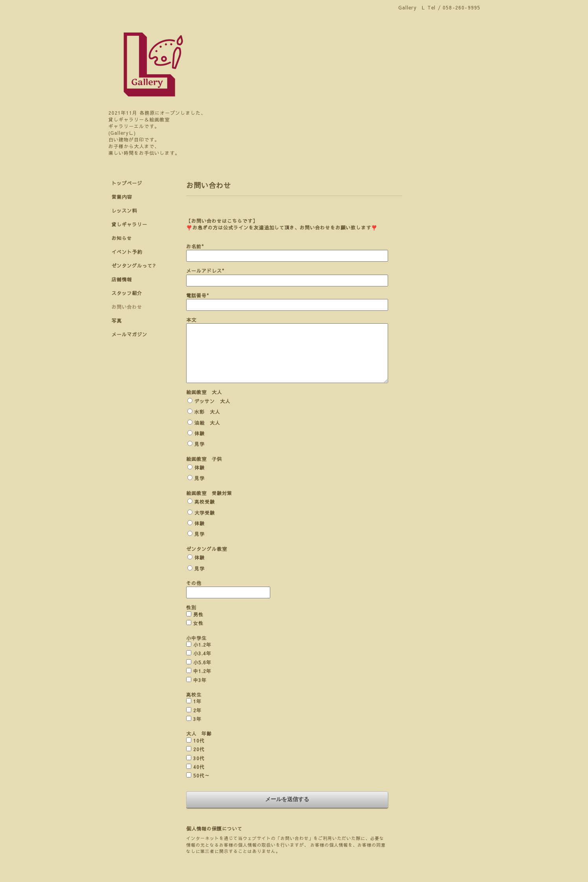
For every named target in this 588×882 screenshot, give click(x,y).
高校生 (194, 695)
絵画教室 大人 (204, 392)
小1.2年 (202, 645)
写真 (117, 321)
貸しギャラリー (129, 224)
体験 (200, 433)
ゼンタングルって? (134, 266)
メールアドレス (205, 271)
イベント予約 (127, 252)
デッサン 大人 (212, 401)
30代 (199, 758)
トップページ (127, 183)
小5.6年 (202, 662)
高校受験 (205, 502)
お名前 (195, 246)
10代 (199, 741)
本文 (191, 320)
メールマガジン (129, 334)
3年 (197, 719)
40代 (199, 767)
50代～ (201, 776)
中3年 (200, 680)
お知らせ (122, 238)
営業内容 (122, 197)
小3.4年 (202, 653)
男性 (198, 614)
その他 (194, 583)
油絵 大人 (207, 423)
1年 (197, 701)
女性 (198, 623)
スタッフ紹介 (127, 293)
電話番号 (198, 295)
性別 (191, 607)
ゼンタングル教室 (207, 549)
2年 (197, 710)
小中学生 (196, 638)
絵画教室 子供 (204, 459)
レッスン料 (124, 211)
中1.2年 (202, 671)
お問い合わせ (127, 307)
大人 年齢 (199, 733)
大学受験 (205, 513)
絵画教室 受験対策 (209, 493)
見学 (200, 444)
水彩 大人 (207, 412)
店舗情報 (122, 279)
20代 (199, 749)
